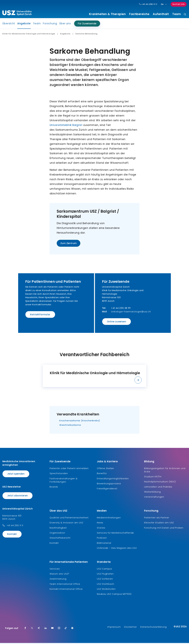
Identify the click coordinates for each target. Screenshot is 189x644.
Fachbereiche (139, 14)
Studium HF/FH (153, 478)
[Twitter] (32, 629)
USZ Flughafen (105, 575)
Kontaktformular (40, 316)
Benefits (102, 474)
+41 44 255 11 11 (15, 526)
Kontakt (12, 535)
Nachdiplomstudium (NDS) (160, 483)
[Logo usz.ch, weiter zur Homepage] (17, 13)
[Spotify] (72, 629)
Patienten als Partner (157, 519)
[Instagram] (59, 629)
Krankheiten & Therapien (107, 14)
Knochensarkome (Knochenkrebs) (80, 422)
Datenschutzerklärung (153, 628)
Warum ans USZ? (60, 575)
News (100, 524)
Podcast (102, 539)
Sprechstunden (59, 474)
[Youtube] (52, 629)
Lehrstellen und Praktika (158, 488)
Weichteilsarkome (70, 426)
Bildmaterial (104, 544)
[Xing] (39, 629)
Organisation (57, 534)
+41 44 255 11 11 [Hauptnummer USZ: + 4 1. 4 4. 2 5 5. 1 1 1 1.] (148, 4)
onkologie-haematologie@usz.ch (131, 313)
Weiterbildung (152, 493)
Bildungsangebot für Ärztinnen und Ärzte (165, 471)
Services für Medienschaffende (115, 534)
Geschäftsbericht (60, 539)
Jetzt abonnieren (17, 497)
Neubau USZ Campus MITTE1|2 (114, 595)
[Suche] (185, 15)
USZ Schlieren (105, 580)
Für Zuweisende (87, 25)
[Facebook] (25, 629)
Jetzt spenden (16, 475)
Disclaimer (130, 628)
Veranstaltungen (154, 498)
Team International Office (65, 585)
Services (55, 570)
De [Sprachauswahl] (164, 4)
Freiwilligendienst (107, 490)
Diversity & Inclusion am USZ (66, 524)
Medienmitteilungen (109, 519)
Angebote (24, 25)
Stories (101, 529)
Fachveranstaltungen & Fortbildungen (64, 481)
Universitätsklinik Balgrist (66, 126)
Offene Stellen (105, 469)
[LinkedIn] (46, 629)
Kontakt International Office (66, 590)
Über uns (65, 24)
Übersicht (9, 24)
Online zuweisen (117, 323)
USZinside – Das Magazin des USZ (117, 549)
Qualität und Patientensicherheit (69, 519)
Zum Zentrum (69, 244)
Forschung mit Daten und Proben (164, 529)
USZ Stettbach (105, 585)
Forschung (50, 24)
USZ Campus (104, 570)
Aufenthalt (161, 14)
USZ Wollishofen (106, 590)
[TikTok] (66, 629)
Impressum (114, 628)
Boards (54, 488)
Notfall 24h (179, 4)
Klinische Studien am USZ (159, 524)
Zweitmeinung (58, 580)
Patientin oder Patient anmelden (69, 469)
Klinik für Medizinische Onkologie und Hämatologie (29, 35)
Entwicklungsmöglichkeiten (113, 479)
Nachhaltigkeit (58, 529)
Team (177, 14)
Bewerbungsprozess (109, 485)
